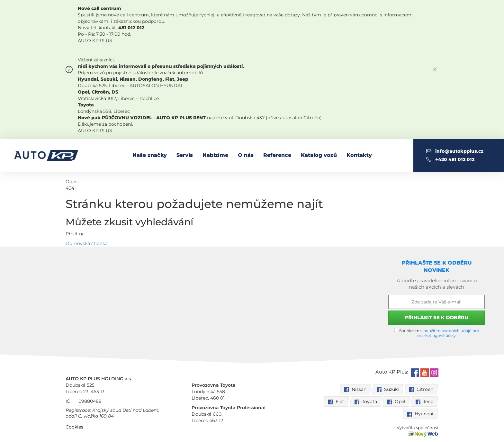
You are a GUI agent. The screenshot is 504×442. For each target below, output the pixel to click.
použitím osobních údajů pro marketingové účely (448, 333)
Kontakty (359, 155)
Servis (185, 155)
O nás (246, 155)
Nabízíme (215, 155)
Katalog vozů (319, 155)
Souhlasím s (437, 333)
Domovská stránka (87, 243)
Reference (277, 155)
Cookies (74, 427)
